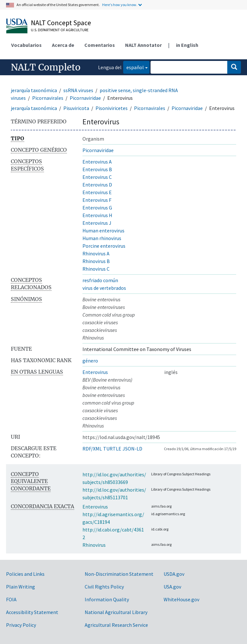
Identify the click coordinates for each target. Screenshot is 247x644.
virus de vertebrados (104, 288)
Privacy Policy (21, 625)
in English (187, 45)
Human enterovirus (103, 231)
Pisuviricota (76, 108)
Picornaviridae (85, 98)
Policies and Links (25, 574)
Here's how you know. (120, 5)
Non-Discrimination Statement (119, 574)
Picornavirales (48, 98)
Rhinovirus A (96, 253)
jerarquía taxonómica (34, 90)
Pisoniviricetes (112, 108)
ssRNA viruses (78, 90)
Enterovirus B (97, 169)
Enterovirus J (97, 223)
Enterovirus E (97, 192)
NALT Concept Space (61, 23)
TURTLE (112, 449)
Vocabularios (26, 45)
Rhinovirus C (96, 269)
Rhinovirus (94, 545)
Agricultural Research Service (116, 625)
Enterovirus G (97, 208)
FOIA (11, 599)
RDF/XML (92, 449)
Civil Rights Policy (104, 587)
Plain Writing (21, 587)
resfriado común (100, 280)
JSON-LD (132, 449)
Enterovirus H (97, 215)
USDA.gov (174, 574)
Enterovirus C (97, 177)
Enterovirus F (97, 200)
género (90, 361)
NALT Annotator (143, 45)
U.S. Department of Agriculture (60, 30)
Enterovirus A (97, 162)
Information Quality (107, 599)
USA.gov (172, 587)
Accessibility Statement (32, 612)
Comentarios (100, 45)
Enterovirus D (97, 185)
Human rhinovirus (102, 238)
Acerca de (63, 45)
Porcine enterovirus (104, 246)
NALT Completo (46, 67)
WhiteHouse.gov (181, 599)
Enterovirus (95, 372)
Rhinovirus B (96, 261)
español (134, 67)
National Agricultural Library (116, 612)
